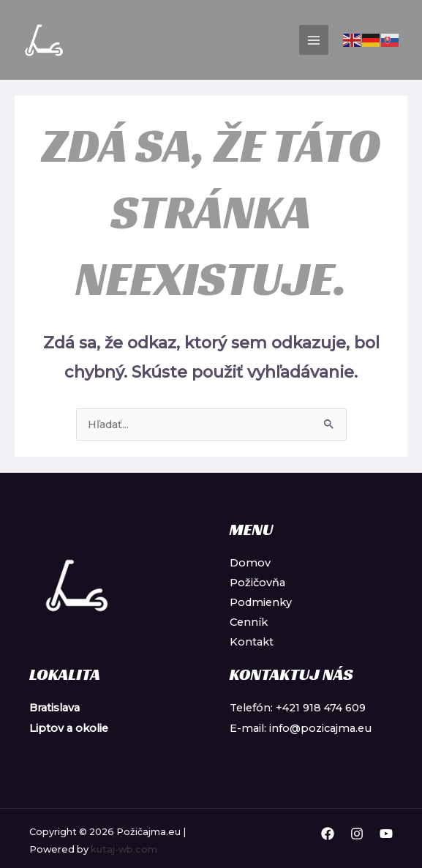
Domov (250, 563)
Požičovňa (257, 583)
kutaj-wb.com (124, 849)
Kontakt (252, 642)
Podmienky (261, 602)
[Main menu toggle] (314, 40)
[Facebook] (328, 834)
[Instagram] (357, 834)
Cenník (249, 622)
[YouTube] (386, 834)
